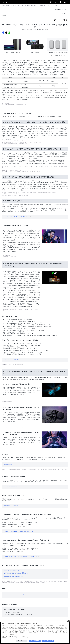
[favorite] (51, 2)
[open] (61, 2)
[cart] (56, 2)
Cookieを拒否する (35, 641)
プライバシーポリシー (20, 638)
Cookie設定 (20, 641)
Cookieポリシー (16, 637)
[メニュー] (65, 2)
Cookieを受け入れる (49, 641)
